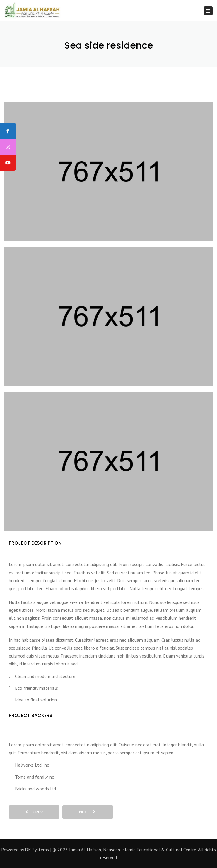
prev (34, 812)
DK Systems (37, 850)
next (87, 812)
